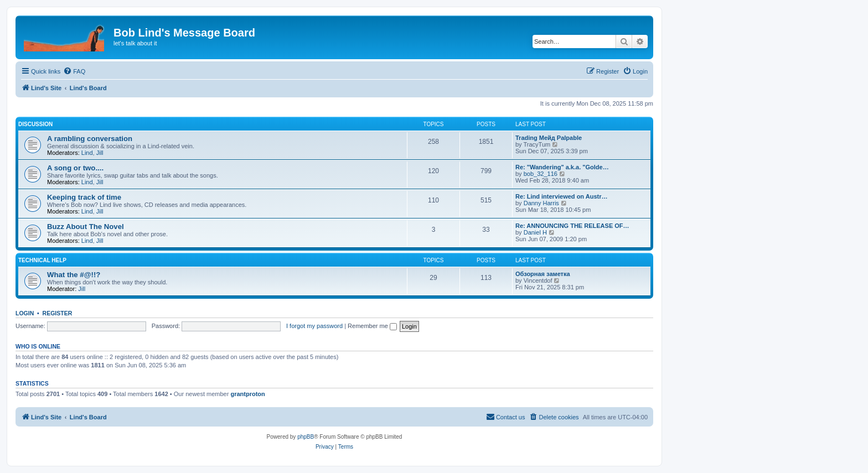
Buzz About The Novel (86, 227)
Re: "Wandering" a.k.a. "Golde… (562, 167)
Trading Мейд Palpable (549, 138)
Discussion (35, 124)
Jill (100, 153)
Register (58, 313)
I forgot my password (314, 326)
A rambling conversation (90, 139)
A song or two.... (75, 168)
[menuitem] (74, 71)
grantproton (247, 394)
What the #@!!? (74, 275)
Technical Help (42, 260)
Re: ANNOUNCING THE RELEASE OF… (572, 226)
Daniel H (535, 232)
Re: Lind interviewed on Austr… (561, 196)
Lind (87, 153)
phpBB (306, 437)
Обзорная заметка (543, 274)
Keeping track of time (84, 197)
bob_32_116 (541, 174)
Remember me (372, 326)
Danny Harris (541, 203)
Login (25, 313)
